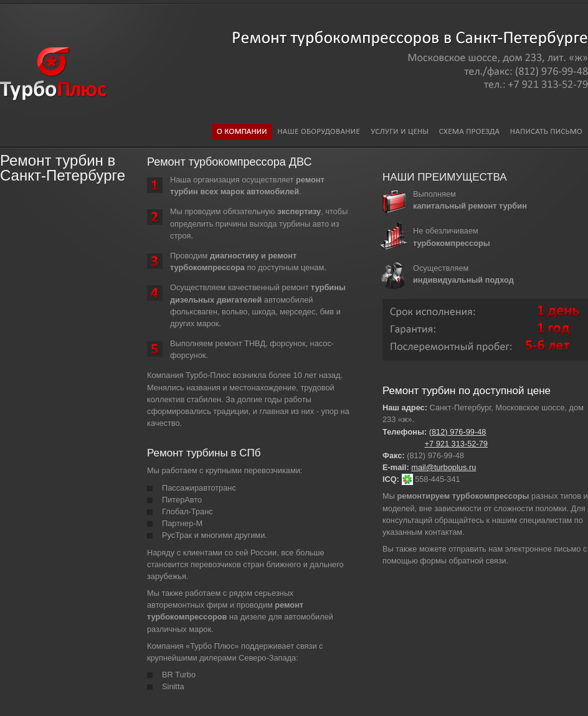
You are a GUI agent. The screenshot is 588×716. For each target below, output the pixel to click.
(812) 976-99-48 (458, 432)
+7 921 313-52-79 (456, 444)
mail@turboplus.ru (443, 467)
